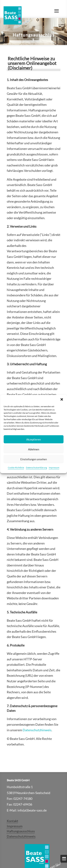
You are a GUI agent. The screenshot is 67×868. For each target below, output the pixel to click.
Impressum (54, 468)
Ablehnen (34, 449)
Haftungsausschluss (21, 831)
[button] (62, 399)
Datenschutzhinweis (37, 730)
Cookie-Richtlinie (16, 468)
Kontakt (13, 821)
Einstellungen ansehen (34, 459)
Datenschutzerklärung (36, 468)
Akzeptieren (33, 439)
